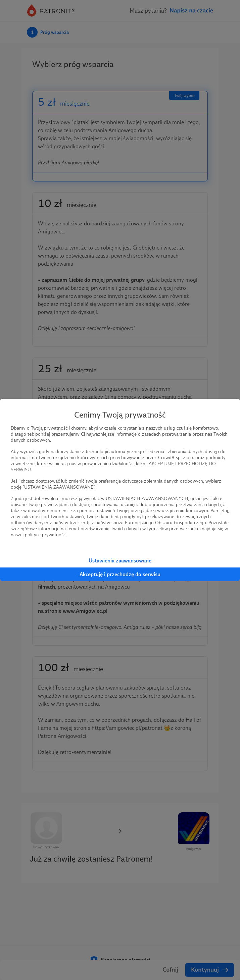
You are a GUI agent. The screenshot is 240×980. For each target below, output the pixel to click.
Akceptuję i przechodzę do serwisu (120, 574)
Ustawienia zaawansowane (120, 561)
